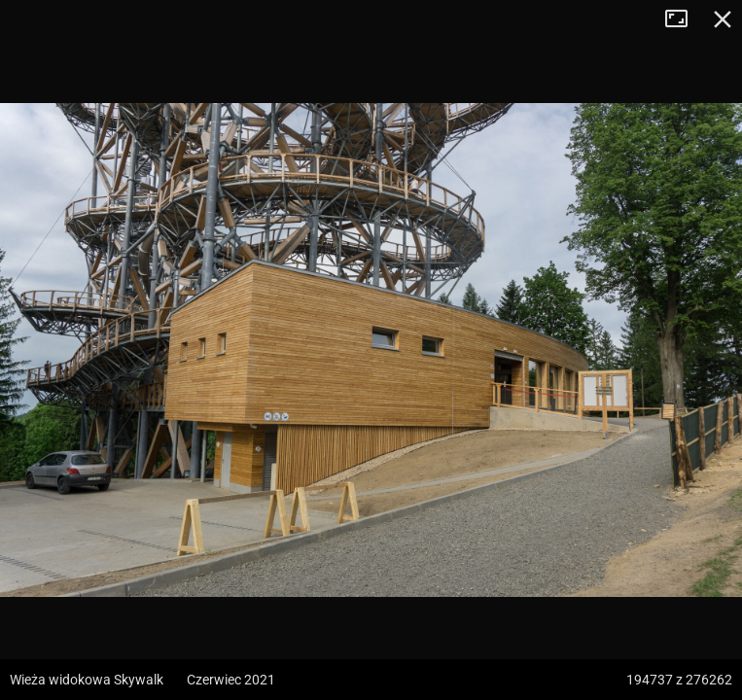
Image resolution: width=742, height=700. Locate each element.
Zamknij (723, 19)
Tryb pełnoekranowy (684, 19)
